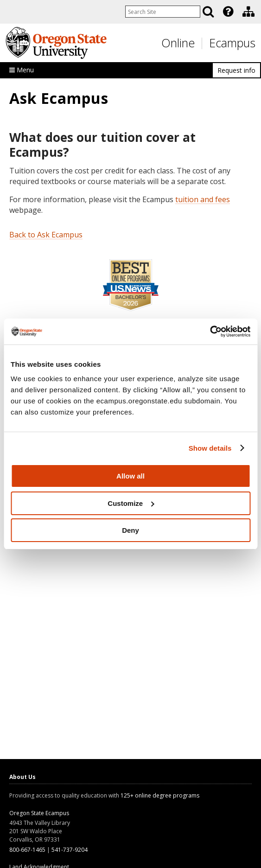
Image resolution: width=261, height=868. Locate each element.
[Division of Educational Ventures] (248, 12)
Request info (236, 70)
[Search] (208, 12)
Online (178, 43)
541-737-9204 (70, 850)
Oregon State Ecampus (39, 813)
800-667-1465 (27, 850)
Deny (130, 530)
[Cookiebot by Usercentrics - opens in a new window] (210, 332)
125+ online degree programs (160, 795)
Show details (210, 448)
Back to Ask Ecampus (46, 235)
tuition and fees (203, 199)
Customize (131, 503)
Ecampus (232, 43)
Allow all (130, 476)
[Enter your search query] (163, 12)
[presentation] (227, 12)
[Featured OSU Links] (228, 12)
